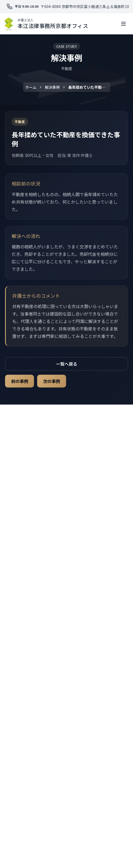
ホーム (31, 87)
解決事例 (52, 87)
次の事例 (52, 381)
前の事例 (20, 381)
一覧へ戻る (67, 364)
